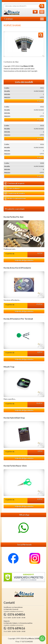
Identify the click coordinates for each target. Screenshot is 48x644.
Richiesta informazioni (15, 198)
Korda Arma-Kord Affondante (17, 268)
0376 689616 (16, 628)
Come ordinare (12, 188)
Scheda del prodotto (24, 260)
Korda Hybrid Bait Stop (14, 418)
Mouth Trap (9, 367)
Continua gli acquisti (14, 183)
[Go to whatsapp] (42, 638)
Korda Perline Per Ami (13, 217)
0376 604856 (16, 614)
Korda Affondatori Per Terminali (18, 319)
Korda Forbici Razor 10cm (15, 466)
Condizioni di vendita (15, 193)
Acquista (40, 101)
